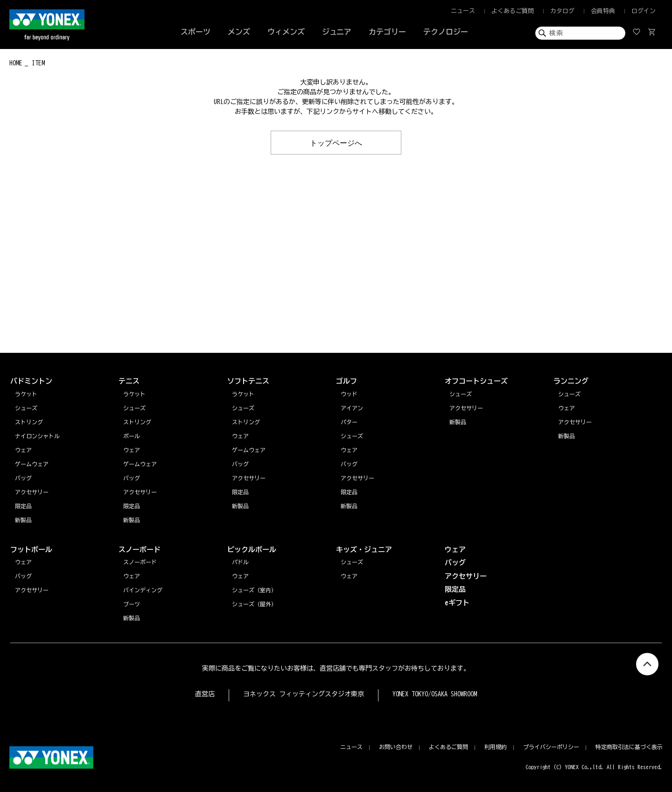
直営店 (205, 694)
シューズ (569, 394)
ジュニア (337, 32)
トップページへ (336, 142)
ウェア (567, 408)
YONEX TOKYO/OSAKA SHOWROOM (435, 694)
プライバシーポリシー (551, 747)
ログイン (644, 11)
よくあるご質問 (513, 11)
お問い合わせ (396, 747)
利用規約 (496, 747)
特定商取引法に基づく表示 (629, 747)
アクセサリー (575, 422)
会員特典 (603, 11)
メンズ (239, 32)
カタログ (562, 11)
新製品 (567, 436)
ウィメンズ (286, 32)
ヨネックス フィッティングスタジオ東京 (304, 694)
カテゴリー (387, 32)
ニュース (463, 11)
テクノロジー (446, 32)
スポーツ (196, 32)
